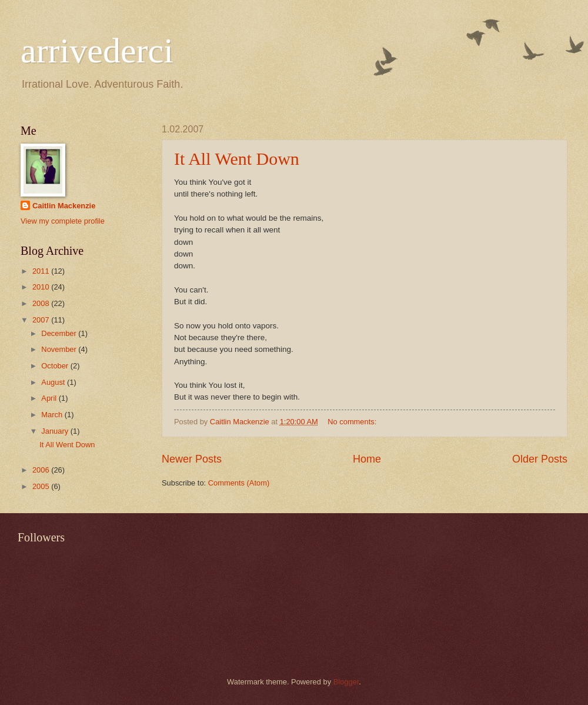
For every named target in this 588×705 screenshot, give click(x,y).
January (56, 431)
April (50, 398)
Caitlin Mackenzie (64, 206)
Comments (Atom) (239, 483)
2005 (42, 486)
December (60, 333)
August (54, 382)
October (56, 366)
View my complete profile (63, 221)
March (53, 415)
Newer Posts (192, 459)
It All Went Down (237, 159)
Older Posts (540, 459)
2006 (42, 470)
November (60, 349)
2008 (42, 303)
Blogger (346, 682)
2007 (42, 320)
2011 (42, 271)
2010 (42, 287)
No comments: (353, 422)
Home (367, 459)
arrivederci (97, 51)
